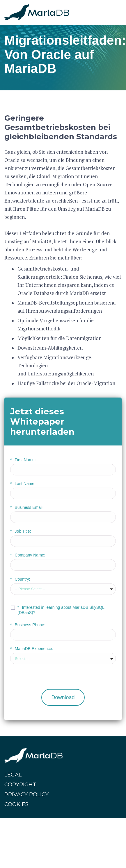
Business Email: (27, 507)
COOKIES (16, 804)
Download (63, 697)
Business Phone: (28, 625)
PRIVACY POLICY (26, 794)
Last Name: (23, 484)
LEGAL (13, 775)
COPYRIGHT (20, 785)
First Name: (23, 460)
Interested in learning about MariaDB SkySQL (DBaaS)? (61, 610)
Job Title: (21, 531)
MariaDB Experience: (32, 649)
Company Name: (28, 555)
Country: (20, 579)
